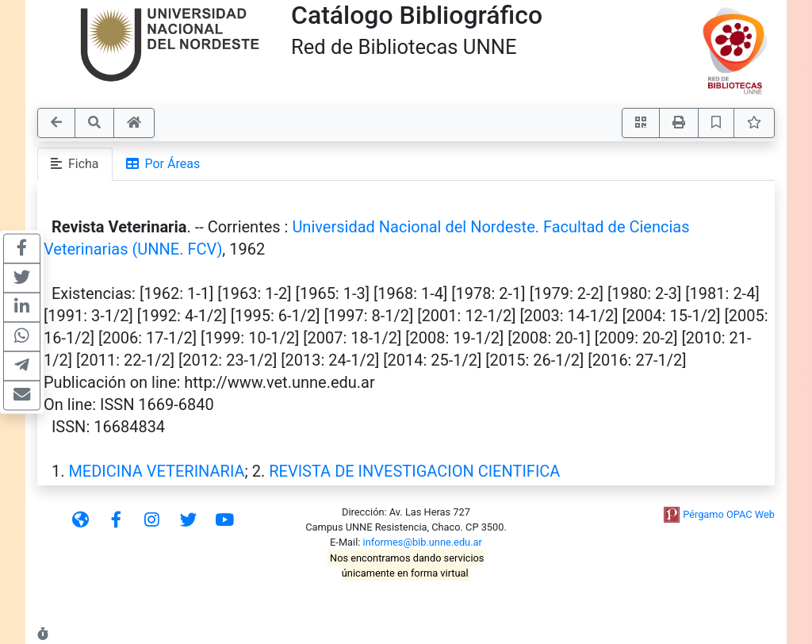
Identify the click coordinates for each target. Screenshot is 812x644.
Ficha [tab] (75, 164)
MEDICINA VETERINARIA (156, 471)
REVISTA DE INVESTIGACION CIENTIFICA (414, 471)
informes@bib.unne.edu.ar (423, 542)
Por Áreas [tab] (163, 164)
